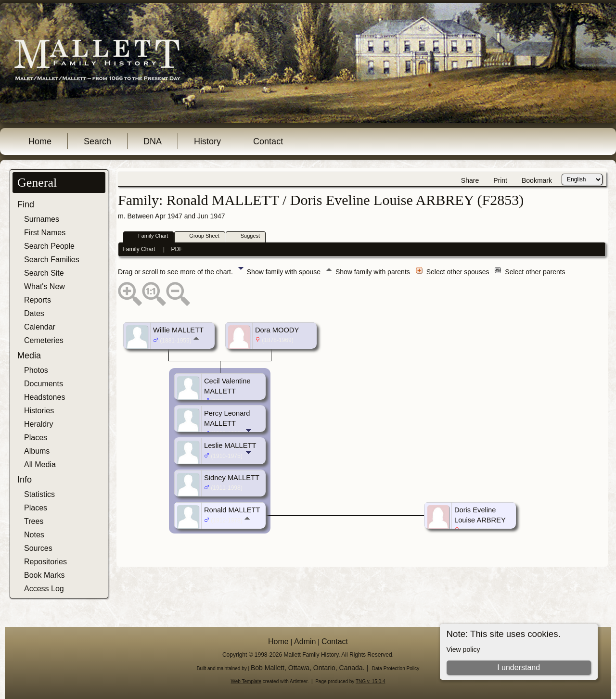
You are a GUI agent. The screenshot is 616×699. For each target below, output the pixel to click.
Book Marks (44, 575)
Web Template (246, 681)
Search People (49, 246)
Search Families (52, 260)
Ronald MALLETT (232, 510)
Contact (268, 141)
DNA (153, 141)
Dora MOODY (277, 330)
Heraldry (38, 424)
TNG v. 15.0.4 (371, 681)
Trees (34, 521)
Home (40, 141)
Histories (39, 411)
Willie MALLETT (178, 330)
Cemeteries (44, 340)
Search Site (44, 273)
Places (36, 438)
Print (500, 180)
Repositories (45, 562)
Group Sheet (200, 236)
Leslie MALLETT (230, 445)
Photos (36, 370)
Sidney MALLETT (232, 478)
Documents (44, 384)
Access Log (44, 589)
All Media (40, 464)
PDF (177, 249)
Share (470, 180)
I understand (519, 667)
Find (26, 204)
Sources (38, 548)
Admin (305, 642)
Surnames (42, 219)
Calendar (40, 327)
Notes (34, 535)
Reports (38, 300)
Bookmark (537, 180)
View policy (463, 649)
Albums (37, 451)
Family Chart (149, 236)
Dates (34, 313)
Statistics (39, 494)
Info (25, 480)
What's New (45, 286)
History (207, 141)
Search (97, 141)
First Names (45, 233)
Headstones (45, 397)
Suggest (246, 236)
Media (29, 356)
